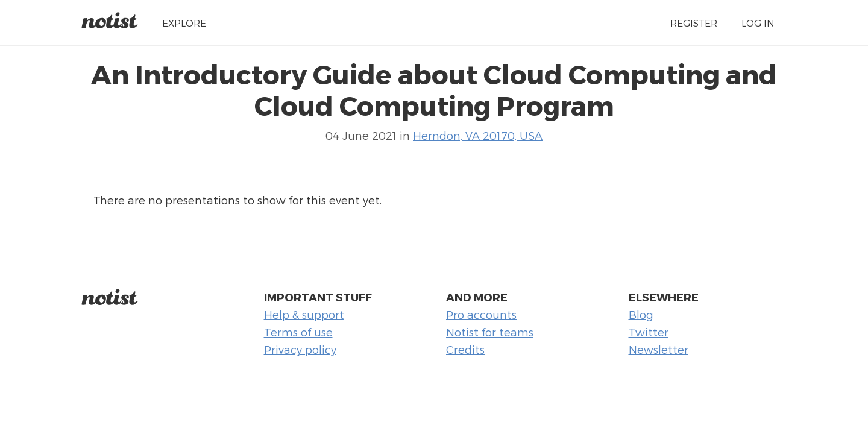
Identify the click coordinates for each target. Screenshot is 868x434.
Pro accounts (481, 314)
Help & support (304, 314)
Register (694, 23)
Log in (758, 23)
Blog (641, 314)
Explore (184, 23)
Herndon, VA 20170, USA (478, 135)
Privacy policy (300, 349)
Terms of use (298, 332)
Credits (465, 349)
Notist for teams (490, 332)
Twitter (649, 332)
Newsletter (659, 349)
